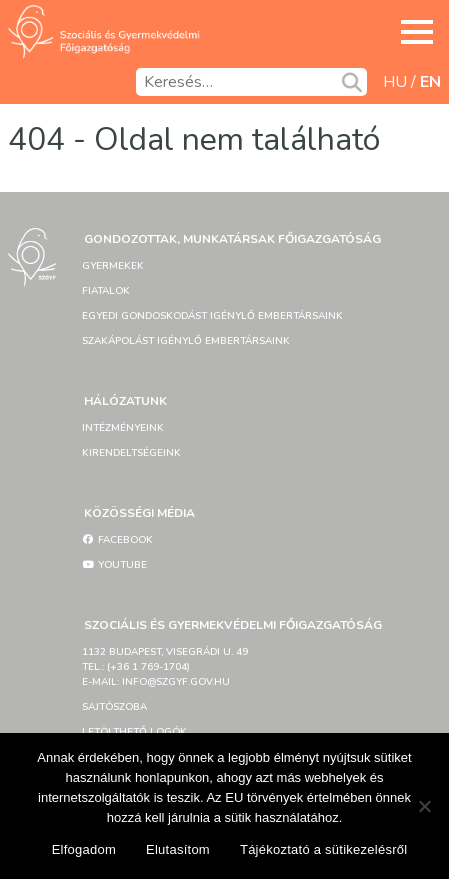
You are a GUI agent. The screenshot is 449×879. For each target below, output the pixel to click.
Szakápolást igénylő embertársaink (186, 341)
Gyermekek (113, 266)
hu (395, 82)
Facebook (117, 540)
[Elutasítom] (424, 806)
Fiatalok (106, 291)
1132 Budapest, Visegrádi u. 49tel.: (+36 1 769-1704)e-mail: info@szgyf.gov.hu (165, 667)
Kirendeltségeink (131, 453)
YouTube (114, 565)
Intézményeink (123, 428)
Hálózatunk (125, 401)
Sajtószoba (114, 707)
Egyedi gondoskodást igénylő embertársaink (212, 316)
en (430, 82)
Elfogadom (84, 849)
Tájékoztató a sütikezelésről (323, 849)
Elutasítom (178, 849)
